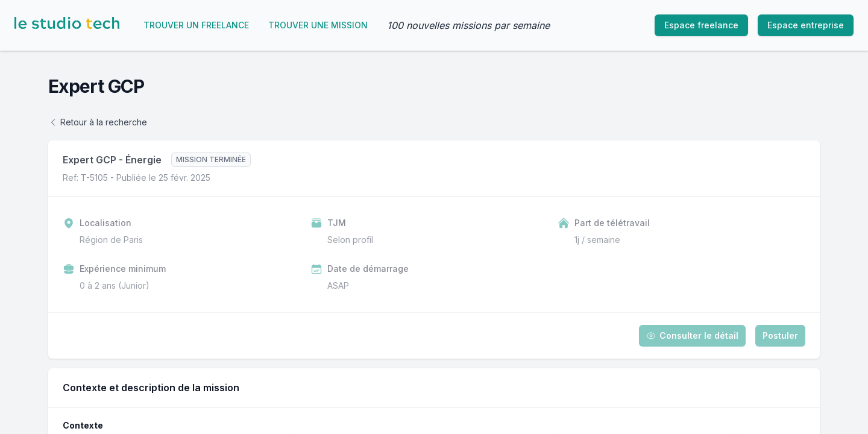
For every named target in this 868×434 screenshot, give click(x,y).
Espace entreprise (806, 25)
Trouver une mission (318, 25)
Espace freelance (701, 25)
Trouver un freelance (196, 25)
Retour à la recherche (98, 122)
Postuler (780, 335)
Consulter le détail (692, 335)
